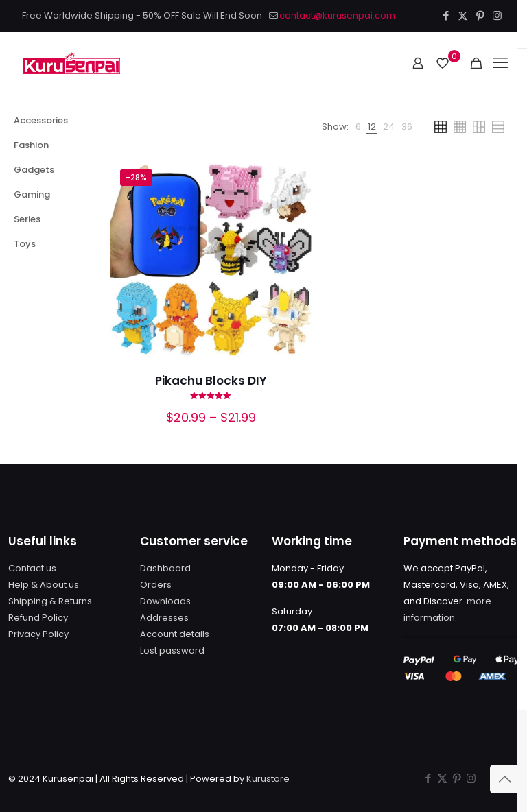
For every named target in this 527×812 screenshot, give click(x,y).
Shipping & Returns (50, 601)
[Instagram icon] (497, 15)
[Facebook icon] (446, 15)
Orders (156, 585)
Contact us (32, 568)
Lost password (172, 650)
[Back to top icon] (504, 779)
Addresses (164, 618)
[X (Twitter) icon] (463, 15)
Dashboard (165, 568)
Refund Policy (38, 618)
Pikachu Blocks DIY (211, 381)
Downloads (165, 601)
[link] (358, 127)
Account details (175, 634)
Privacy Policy (38, 634)
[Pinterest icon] (480, 15)
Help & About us (44, 585)
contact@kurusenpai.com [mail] (337, 15)
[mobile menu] (500, 63)
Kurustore (268, 779)
